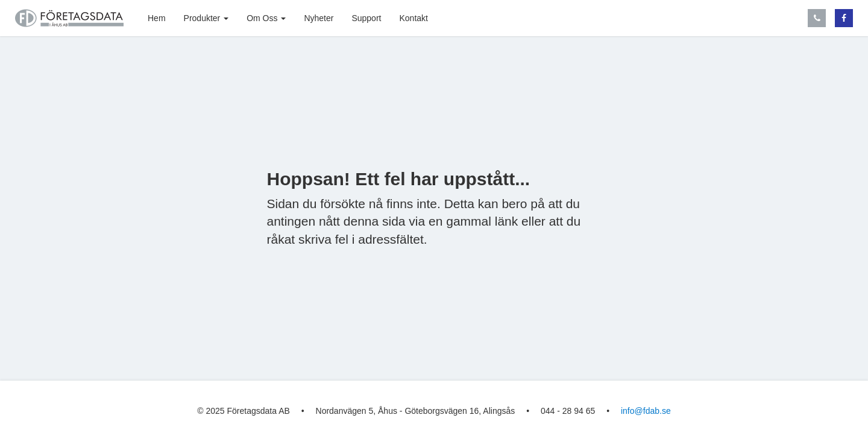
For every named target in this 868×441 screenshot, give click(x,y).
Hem (157, 18)
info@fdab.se (646, 411)
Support (366, 18)
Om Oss (266, 18)
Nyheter (319, 18)
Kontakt (413, 18)
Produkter (206, 18)
